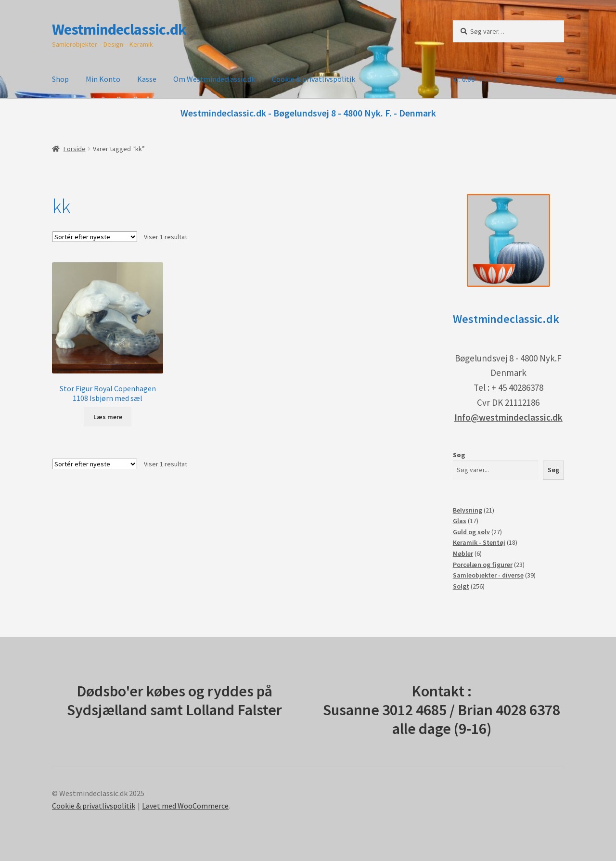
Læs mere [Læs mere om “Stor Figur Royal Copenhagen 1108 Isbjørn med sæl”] (108, 417)
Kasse (147, 79)
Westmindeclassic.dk (119, 29)
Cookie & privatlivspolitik (314, 79)
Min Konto (103, 79)
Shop (60, 79)
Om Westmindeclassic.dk (214, 79)
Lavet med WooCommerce (185, 806)
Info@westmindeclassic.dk (508, 417)
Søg (459, 455)
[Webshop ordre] (95, 237)
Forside (75, 149)
